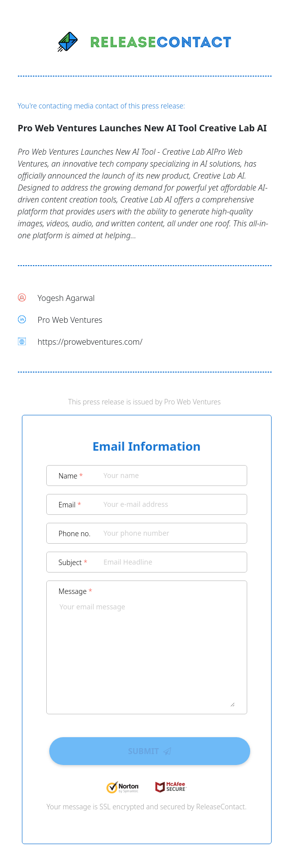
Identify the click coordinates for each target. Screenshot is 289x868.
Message (76, 591)
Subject (73, 562)
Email (70, 505)
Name (71, 476)
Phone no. (75, 533)
